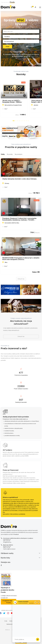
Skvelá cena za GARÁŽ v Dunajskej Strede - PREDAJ (18, 101)
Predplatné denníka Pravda (8, 602)
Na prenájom (19, 154)
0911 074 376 (7, 541)
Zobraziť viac (21, 279)
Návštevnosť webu (11, 624)
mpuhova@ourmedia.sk (9, 549)
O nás (6, 621)
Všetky (3, 154)
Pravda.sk (19, 509)
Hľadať (7, 47)
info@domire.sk (7, 542)
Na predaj (10, 154)
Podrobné (30, 46)
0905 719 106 (7, 548)
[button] (14, 121)
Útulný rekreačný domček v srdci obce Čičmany (19, 179)
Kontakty (12, 621)
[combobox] (21, 31)
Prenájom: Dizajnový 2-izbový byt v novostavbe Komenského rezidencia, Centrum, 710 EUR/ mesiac (19, 219)
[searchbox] (21, 31)
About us (8, 630)
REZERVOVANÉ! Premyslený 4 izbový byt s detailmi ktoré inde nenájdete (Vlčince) (21, 259)
